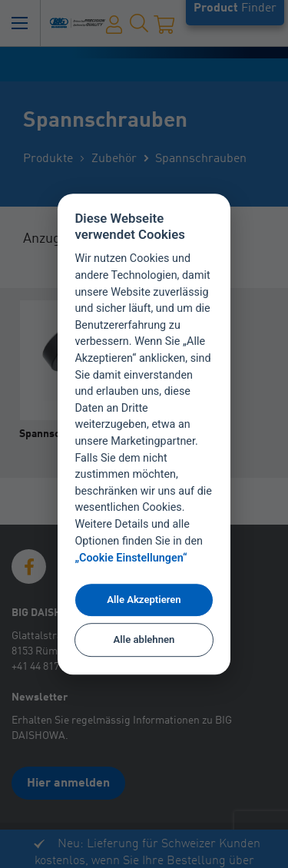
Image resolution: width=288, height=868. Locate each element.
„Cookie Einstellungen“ (131, 558)
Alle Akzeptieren (144, 600)
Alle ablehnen (144, 640)
